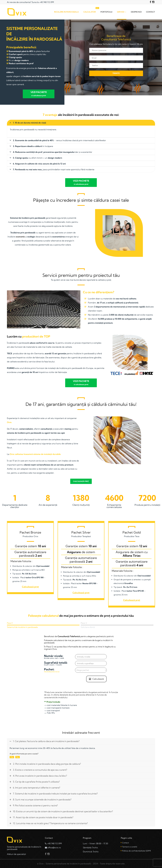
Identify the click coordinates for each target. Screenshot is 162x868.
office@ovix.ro (54, 847)
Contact (125, 843)
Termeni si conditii (130, 847)
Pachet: (60, 670)
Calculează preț (81, 481)
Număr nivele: (60, 656)
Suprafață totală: (60, 663)
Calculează (96, 679)
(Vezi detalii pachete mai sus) (52, 672)
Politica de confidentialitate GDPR (136, 851)
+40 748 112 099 (47, 2)
